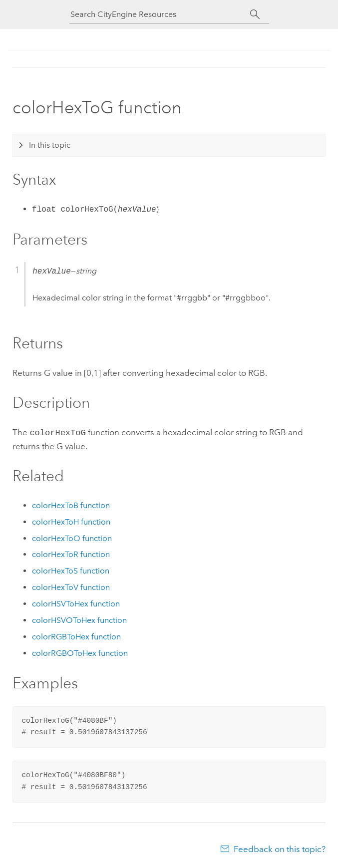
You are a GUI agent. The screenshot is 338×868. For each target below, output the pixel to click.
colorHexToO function (72, 537)
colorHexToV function (71, 586)
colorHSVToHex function (76, 603)
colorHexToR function (71, 553)
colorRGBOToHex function (80, 652)
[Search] (255, 14)
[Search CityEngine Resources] (160, 14)
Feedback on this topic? (280, 848)
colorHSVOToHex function (79, 619)
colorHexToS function (71, 570)
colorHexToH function (71, 521)
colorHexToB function (71, 504)
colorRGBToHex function (76, 636)
